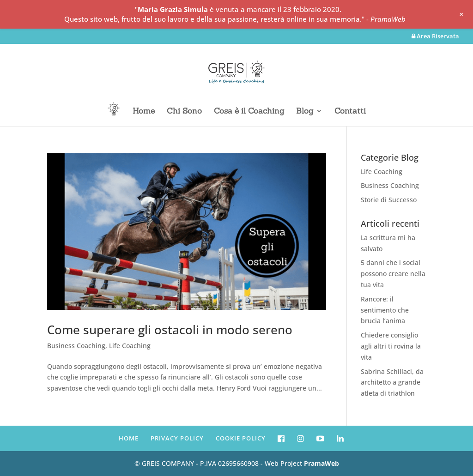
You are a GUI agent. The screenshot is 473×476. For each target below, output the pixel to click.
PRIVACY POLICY (177, 438)
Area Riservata (435, 37)
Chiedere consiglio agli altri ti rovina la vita (391, 346)
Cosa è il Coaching (249, 112)
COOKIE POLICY (241, 438)
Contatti (350, 112)
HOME (129, 438)
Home (144, 112)
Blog (305, 112)
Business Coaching (76, 346)
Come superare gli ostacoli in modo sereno (170, 330)
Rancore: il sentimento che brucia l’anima (385, 310)
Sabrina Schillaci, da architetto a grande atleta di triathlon (392, 383)
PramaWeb (321, 463)
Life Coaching (130, 346)
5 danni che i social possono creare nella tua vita (393, 274)
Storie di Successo (389, 200)
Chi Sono (184, 112)
